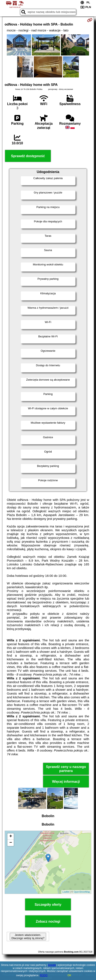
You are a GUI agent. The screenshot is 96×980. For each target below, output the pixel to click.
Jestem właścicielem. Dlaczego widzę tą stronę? (28, 937)
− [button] (11, 843)
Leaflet (66, 892)
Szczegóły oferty (48, 905)
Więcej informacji (66, 782)
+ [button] (11, 837)
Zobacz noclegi (48, 921)
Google (52, 965)
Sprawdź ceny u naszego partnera (66, 769)
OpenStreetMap (82, 892)
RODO (44, 975)
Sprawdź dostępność (28, 156)
